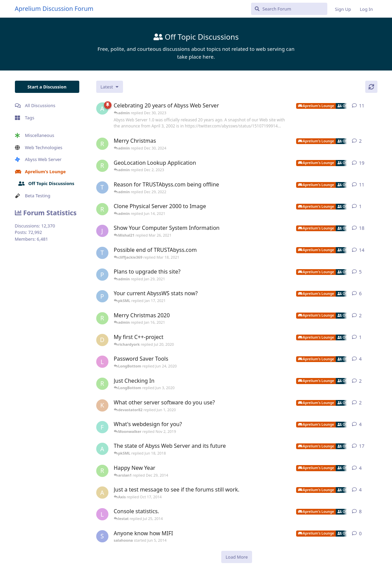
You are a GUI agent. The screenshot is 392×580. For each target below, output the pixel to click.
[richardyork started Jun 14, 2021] (102, 209)
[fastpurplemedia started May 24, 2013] (102, 427)
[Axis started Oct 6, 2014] (102, 493)
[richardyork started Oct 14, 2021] (102, 166)
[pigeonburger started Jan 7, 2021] (102, 296)
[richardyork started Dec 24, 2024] (102, 144)
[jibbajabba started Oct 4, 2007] (102, 231)
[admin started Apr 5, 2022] (102, 108)
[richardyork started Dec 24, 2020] (102, 318)
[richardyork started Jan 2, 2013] (102, 471)
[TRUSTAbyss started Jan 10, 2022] (102, 187)
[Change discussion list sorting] (110, 87)
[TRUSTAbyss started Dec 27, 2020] (102, 253)
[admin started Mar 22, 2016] (102, 449)
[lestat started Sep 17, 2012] (102, 514)
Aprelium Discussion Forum (54, 8)
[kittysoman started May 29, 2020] (102, 405)
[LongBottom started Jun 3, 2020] (102, 362)
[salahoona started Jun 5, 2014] (102, 536)
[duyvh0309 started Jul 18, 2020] (102, 340)
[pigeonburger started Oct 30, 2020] (102, 275)
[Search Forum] (289, 9)
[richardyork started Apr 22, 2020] (102, 384)
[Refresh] (371, 87)
